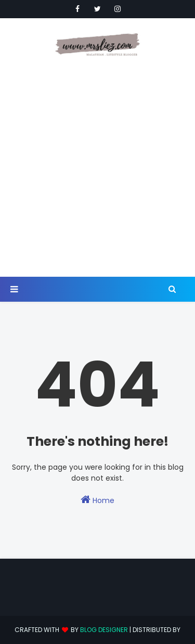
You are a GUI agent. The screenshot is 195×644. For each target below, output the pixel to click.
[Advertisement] (97, 168)
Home (97, 500)
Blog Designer (104, 630)
